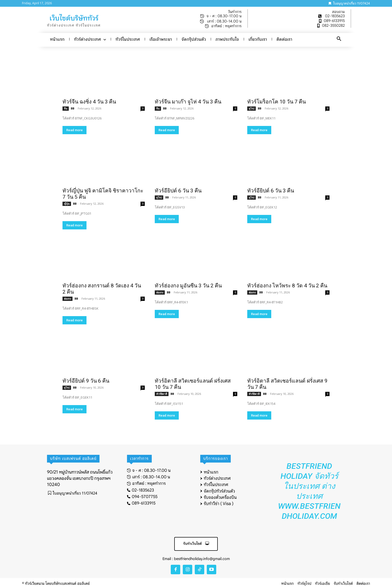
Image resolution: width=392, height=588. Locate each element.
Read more (74, 130)
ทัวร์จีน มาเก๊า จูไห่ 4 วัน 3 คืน (188, 102)
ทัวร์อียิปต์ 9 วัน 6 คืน (86, 381)
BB (72, 108)
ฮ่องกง (67, 299)
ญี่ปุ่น (67, 204)
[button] (339, 39)
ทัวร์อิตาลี (162, 394)
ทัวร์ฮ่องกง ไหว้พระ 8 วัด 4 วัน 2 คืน (287, 286)
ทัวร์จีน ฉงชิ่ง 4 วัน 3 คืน (89, 102)
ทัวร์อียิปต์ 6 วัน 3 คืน (178, 191)
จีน (66, 108)
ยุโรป (251, 108)
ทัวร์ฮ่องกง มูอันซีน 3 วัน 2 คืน (188, 286)
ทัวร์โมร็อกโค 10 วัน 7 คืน (276, 102)
